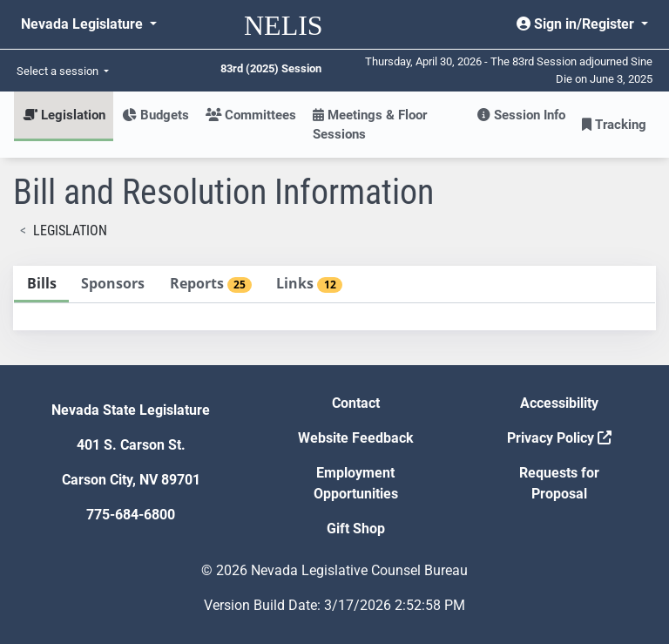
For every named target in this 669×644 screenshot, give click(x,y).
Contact (356, 403)
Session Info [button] (521, 115)
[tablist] (334, 298)
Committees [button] (251, 115)
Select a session (59, 71)
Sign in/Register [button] (577, 24)
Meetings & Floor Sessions (370, 125)
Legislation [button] (64, 115)
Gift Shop (356, 529)
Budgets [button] (155, 115)
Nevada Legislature (84, 24)
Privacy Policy (559, 438)
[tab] (41, 285)
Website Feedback (356, 438)
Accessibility (559, 403)
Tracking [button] (614, 125)
